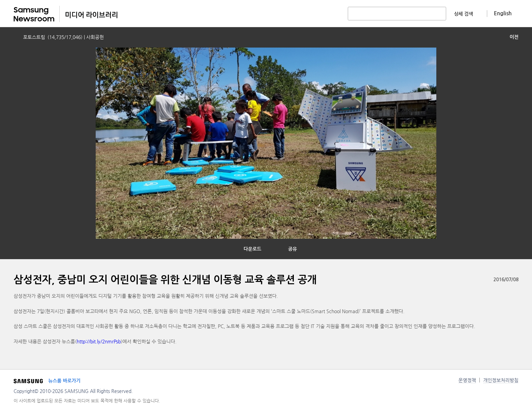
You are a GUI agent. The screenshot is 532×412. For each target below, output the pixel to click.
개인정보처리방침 (501, 380)
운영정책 (467, 380)
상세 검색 (463, 14)
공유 (292, 249)
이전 (514, 37)
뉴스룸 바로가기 (64, 381)
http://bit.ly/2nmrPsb (99, 341)
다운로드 (252, 249)
